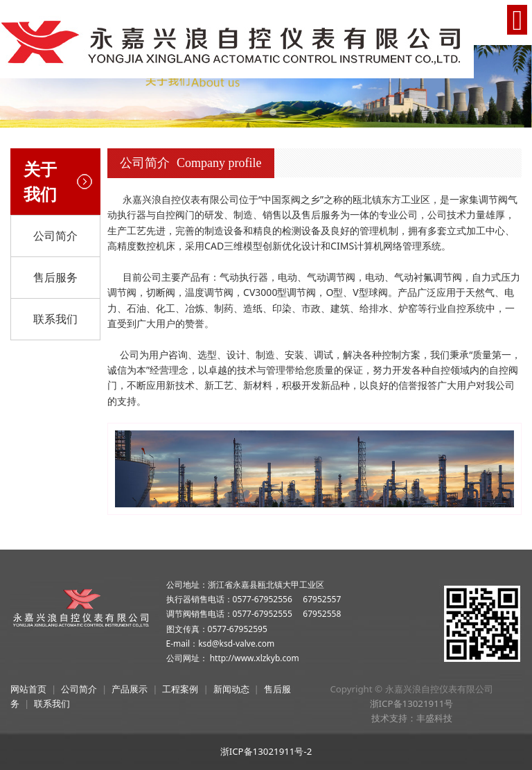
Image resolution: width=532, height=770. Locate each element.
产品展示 (130, 689)
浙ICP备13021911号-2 (266, 751)
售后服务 (55, 277)
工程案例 (180, 689)
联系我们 (55, 319)
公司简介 (55, 236)
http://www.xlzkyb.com (255, 658)
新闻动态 (231, 689)
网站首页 (28, 689)
